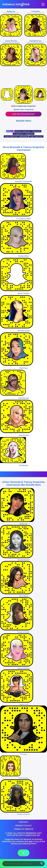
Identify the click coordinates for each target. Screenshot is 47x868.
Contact (24, 822)
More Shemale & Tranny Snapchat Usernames (23, 149)
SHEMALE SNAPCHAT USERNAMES (28, 131)
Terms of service (23, 829)
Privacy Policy (23, 826)
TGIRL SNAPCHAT (36, 137)
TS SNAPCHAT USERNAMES (24, 134)
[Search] (24, 864)
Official (10, 131)
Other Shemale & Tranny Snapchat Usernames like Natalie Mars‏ (23, 483)
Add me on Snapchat (23, 114)
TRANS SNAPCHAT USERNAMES (16, 137)
